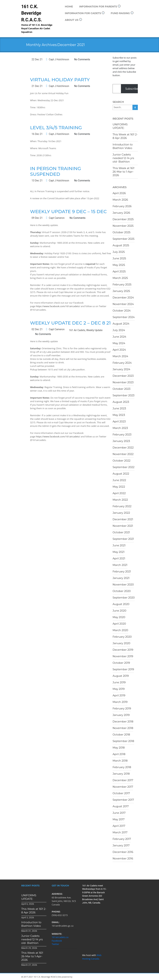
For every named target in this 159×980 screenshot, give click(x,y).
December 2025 (123, 219)
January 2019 (121, 715)
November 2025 (123, 226)
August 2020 (121, 604)
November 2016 (123, 858)
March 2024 (120, 356)
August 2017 (121, 806)
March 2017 (120, 832)
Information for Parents (100, 6)
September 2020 (124, 598)
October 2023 (122, 389)
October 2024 (122, 311)
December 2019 (123, 650)
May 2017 (119, 819)
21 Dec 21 (37, 86)
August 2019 (121, 676)
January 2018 (121, 774)
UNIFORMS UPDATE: (120, 126)
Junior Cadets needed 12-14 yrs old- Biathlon (123, 158)
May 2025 (119, 265)
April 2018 (119, 754)
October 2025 (122, 232)
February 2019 (122, 708)
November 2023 (123, 382)
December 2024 (123, 297)
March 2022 (120, 500)
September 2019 (123, 669)
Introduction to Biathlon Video (123, 146)
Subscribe (132, 89)
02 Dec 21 (37, 329)
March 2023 (120, 428)
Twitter (55, 944)
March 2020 (120, 630)
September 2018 (123, 741)
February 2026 (122, 206)
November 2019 (123, 656)
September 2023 (124, 395)
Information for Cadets (85, 13)
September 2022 (124, 467)
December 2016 (123, 852)
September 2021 (123, 539)
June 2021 (119, 545)
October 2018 (121, 735)
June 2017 (119, 813)
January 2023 (121, 441)
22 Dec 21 (37, 59)
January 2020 (121, 643)
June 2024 (119, 337)
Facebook (57, 941)
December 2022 (123, 448)
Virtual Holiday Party (60, 80)
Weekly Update (94, 330)
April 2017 (119, 826)
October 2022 (122, 461)
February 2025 (122, 284)
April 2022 (119, 493)
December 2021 (123, 519)
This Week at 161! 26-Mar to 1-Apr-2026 (124, 172)
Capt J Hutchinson (59, 59)
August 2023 (121, 402)
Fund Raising (122, 13)
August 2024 (121, 324)
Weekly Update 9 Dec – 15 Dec (68, 212)
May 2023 (119, 415)
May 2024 (119, 343)
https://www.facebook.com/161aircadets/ (58, 306)
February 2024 (122, 363)
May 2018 (119, 748)
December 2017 (123, 780)
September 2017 (123, 800)
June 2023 (119, 408)
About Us (73, 20)
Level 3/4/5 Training (56, 128)
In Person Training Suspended (56, 171)
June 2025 (119, 258)
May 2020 (119, 617)
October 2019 (121, 663)
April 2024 (119, 350)
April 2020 (119, 624)
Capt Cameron (57, 218)
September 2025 (124, 239)
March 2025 (120, 278)
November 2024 (123, 304)
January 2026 (121, 213)
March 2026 (120, 200)
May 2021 (119, 552)
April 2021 (119, 558)
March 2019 (120, 702)
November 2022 (123, 454)
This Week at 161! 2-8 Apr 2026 (125, 136)
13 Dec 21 (37, 181)
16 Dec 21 (37, 134)
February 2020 (122, 637)
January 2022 (121, 513)
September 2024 (124, 317)
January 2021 (121, 578)
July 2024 (119, 330)
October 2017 (121, 793)
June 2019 (119, 682)
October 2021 (121, 532)
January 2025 (121, 291)
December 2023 (123, 376)
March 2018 (120, 761)
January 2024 (121, 369)
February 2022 (122, 506)
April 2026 (119, 193)
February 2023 (122, 434)
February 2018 (122, 767)
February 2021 (122, 571)
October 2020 (122, 591)
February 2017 (122, 839)
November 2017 (123, 787)
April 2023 (119, 421)
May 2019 (119, 689)
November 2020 (123, 584)
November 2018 (123, 728)
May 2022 (119, 487)
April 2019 (119, 695)
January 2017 (121, 845)
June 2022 (119, 480)
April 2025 (119, 271)
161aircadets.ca (60, 937)
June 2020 (119, 611)
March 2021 (120, 565)
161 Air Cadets (77, 330)
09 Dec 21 (37, 218)
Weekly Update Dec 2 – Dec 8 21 (70, 323)
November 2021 (123, 526)
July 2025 (119, 252)
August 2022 (121, 474)
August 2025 (121, 245)
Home (69, 7)
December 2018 (123, 721)
